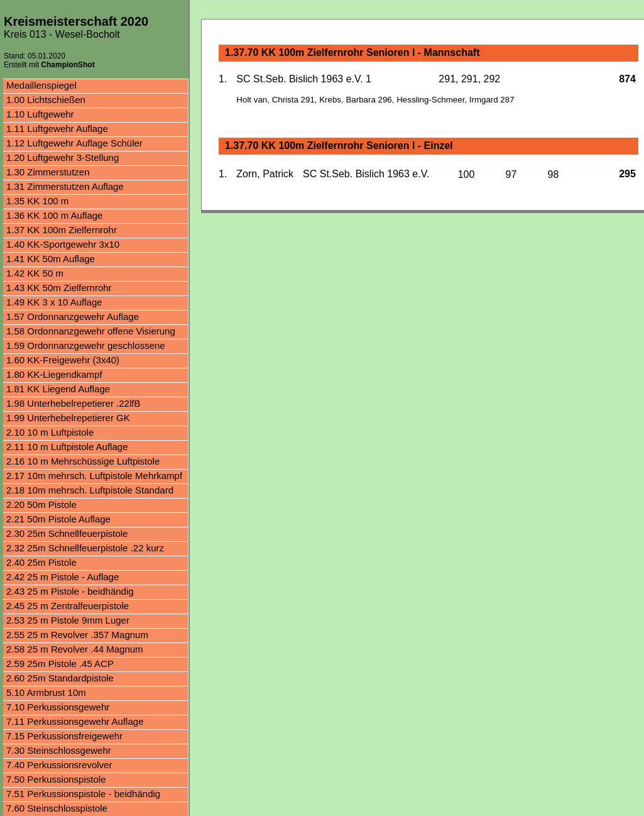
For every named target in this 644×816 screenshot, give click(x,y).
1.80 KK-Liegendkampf (54, 374)
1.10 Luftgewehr (40, 114)
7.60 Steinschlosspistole (57, 808)
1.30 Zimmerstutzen (48, 172)
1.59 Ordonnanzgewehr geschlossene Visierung (86, 347)
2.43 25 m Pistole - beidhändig (70, 591)
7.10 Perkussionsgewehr (58, 707)
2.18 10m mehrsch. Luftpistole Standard (90, 490)
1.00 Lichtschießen (46, 100)
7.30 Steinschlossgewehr (59, 750)
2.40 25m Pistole (41, 562)
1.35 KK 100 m (37, 201)
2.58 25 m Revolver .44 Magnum (75, 649)
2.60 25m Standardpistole (60, 678)
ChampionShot (68, 65)
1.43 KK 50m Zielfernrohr (59, 288)
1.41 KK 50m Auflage (51, 259)
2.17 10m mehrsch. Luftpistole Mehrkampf (94, 476)
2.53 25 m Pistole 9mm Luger (68, 620)
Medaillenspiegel (41, 85)
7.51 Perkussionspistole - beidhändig (83, 794)
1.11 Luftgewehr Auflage (57, 129)
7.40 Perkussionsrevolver (59, 765)
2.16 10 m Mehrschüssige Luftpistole (83, 461)
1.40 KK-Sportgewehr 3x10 (63, 244)
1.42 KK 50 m (35, 273)
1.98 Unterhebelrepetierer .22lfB (73, 403)
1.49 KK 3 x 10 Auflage (54, 302)
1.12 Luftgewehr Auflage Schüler (74, 143)
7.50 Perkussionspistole (56, 779)
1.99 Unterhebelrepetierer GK (68, 418)
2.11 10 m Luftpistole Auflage (67, 447)
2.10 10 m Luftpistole (50, 432)
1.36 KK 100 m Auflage (54, 215)
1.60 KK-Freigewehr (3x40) (63, 360)
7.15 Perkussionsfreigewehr (64, 736)
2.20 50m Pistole (41, 504)
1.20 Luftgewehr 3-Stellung (63, 157)
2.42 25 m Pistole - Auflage (63, 577)
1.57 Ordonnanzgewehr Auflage (73, 317)
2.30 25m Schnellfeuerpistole (67, 533)
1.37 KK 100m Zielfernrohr (62, 230)
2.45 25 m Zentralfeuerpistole (68, 606)
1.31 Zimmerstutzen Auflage (65, 186)
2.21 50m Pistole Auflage (58, 519)
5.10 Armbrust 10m (46, 692)
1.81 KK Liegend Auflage (58, 389)
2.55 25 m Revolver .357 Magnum (77, 635)
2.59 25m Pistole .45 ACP (60, 664)
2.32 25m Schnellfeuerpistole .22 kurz (85, 548)
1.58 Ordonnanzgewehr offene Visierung (91, 331)
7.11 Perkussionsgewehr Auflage (75, 721)
